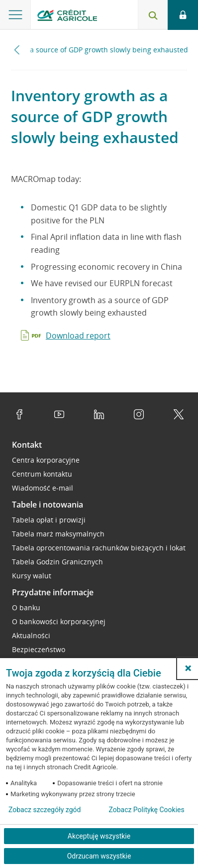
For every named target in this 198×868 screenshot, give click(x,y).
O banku (26, 608)
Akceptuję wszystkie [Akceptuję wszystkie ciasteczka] (99, 836)
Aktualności (31, 635)
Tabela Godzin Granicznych (57, 562)
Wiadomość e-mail (43, 488)
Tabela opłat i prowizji (49, 520)
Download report (78, 336)
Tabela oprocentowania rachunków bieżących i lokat (99, 548)
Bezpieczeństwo (39, 649)
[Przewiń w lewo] (17, 50)
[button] (188, 668)
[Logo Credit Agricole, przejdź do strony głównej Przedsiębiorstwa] (67, 17)
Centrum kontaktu (42, 474)
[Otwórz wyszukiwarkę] (153, 15)
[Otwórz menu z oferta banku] (15, 15)
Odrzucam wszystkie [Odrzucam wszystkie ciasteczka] (99, 856)
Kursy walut (32, 576)
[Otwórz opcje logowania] (183, 15)
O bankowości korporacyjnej (59, 621)
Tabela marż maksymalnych (58, 534)
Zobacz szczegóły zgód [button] (45, 810)
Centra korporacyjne (46, 460)
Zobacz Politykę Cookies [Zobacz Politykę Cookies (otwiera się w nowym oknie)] (146, 810)
